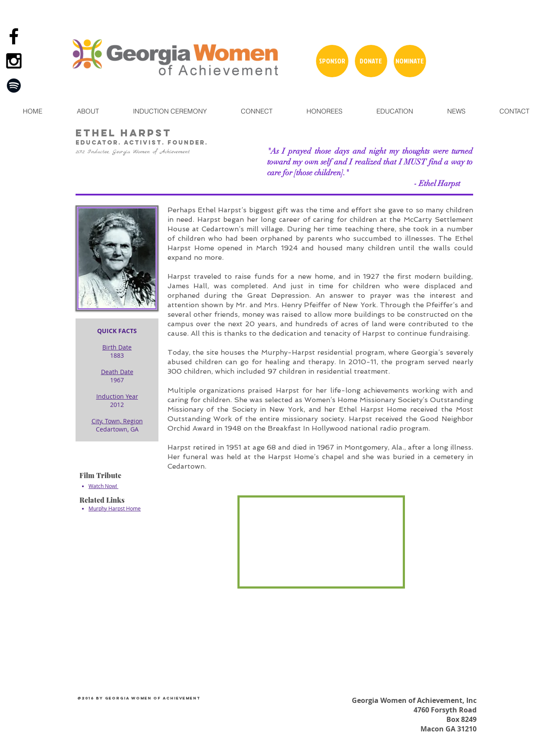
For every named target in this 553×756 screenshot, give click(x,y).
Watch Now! (103, 486)
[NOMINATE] (410, 61)
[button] (88, 111)
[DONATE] (371, 61)
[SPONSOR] (332, 61)
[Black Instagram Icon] (14, 61)
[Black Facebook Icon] (14, 36)
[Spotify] (14, 85)
